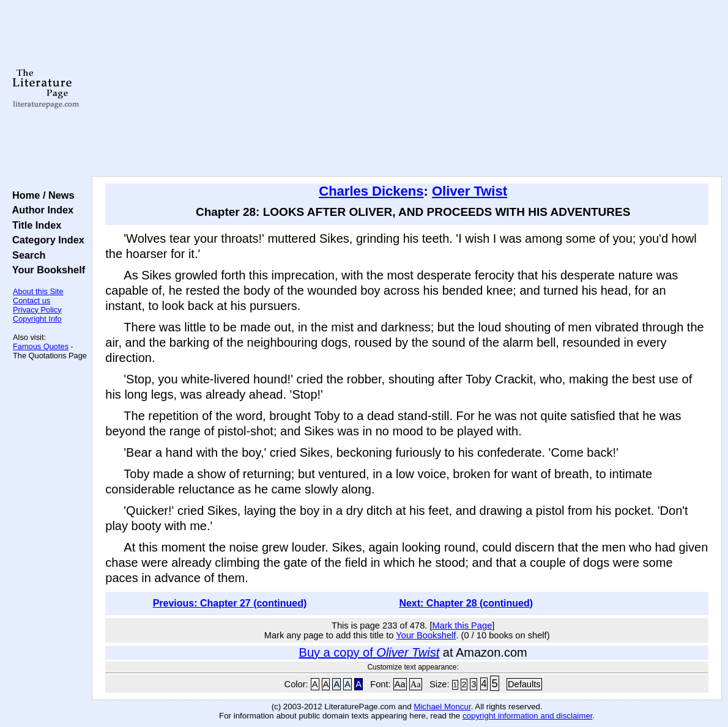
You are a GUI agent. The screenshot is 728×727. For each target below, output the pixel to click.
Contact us (32, 301)
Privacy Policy (37, 310)
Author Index (40, 210)
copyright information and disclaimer (528, 716)
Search (26, 255)
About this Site (38, 291)
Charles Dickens (371, 191)
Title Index (34, 225)
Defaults (524, 684)
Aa (400, 684)
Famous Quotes (41, 346)
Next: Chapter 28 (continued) (466, 603)
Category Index (46, 240)
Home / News (41, 195)
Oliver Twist (470, 191)
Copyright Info (37, 319)
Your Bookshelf (46, 270)
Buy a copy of (370, 652)
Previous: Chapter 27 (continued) (230, 603)
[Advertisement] (407, 89)
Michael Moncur (442, 707)
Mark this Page (462, 626)
